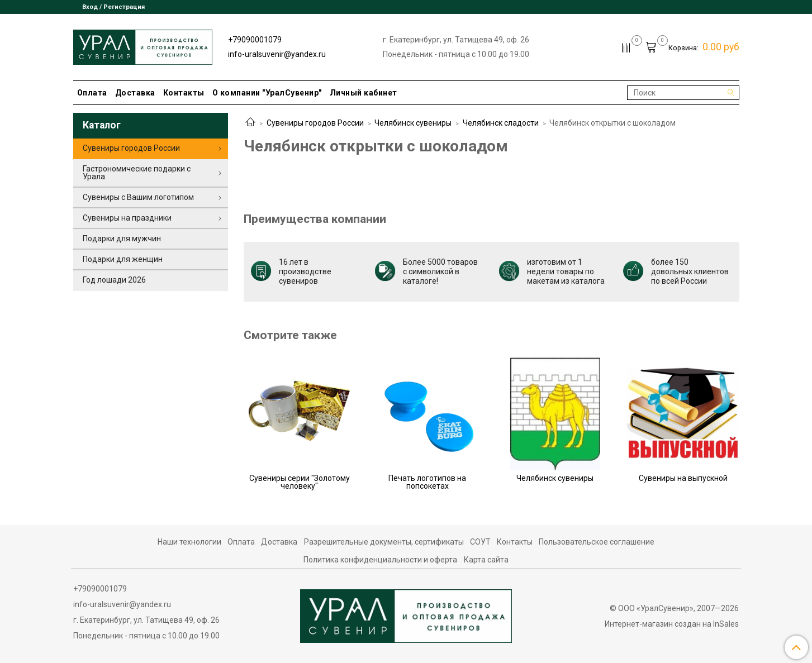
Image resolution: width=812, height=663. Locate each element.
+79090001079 (255, 40)
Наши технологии (189, 542)
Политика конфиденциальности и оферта (380, 560)
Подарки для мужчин (122, 239)
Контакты (184, 93)
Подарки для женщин (123, 259)
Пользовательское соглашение (597, 542)
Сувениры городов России (315, 123)
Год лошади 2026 (114, 280)
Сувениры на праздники (127, 218)
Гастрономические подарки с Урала (137, 173)
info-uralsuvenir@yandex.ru (277, 54)
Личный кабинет (364, 93)
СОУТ (480, 542)
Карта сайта (486, 560)
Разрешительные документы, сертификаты (384, 542)
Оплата (92, 93)
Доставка (135, 93)
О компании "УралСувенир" (267, 93)
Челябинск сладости (501, 123)
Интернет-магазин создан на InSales (672, 624)
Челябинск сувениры (413, 123)
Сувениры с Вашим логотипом (138, 197)
